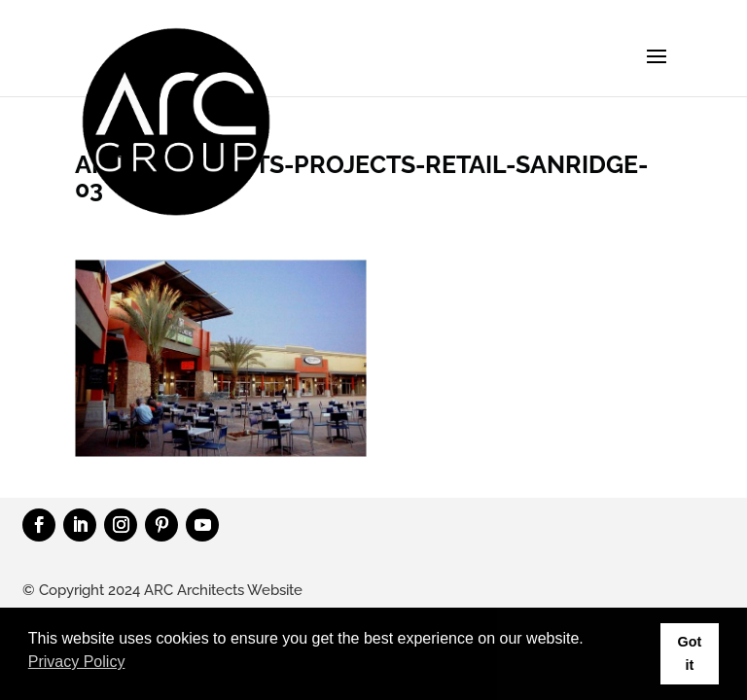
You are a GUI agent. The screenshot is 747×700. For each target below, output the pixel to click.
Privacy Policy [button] (77, 662)
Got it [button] (689, 653)
